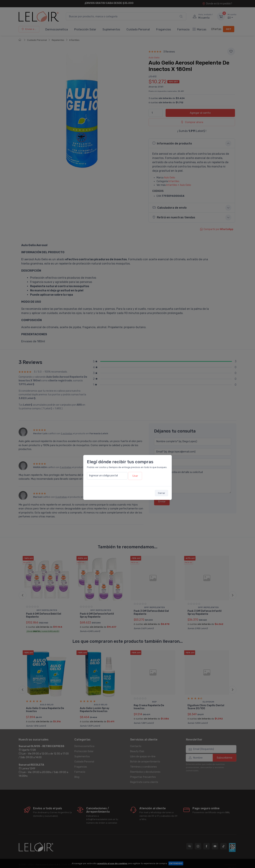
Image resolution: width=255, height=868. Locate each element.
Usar (135, 476)
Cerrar (161, 493)
